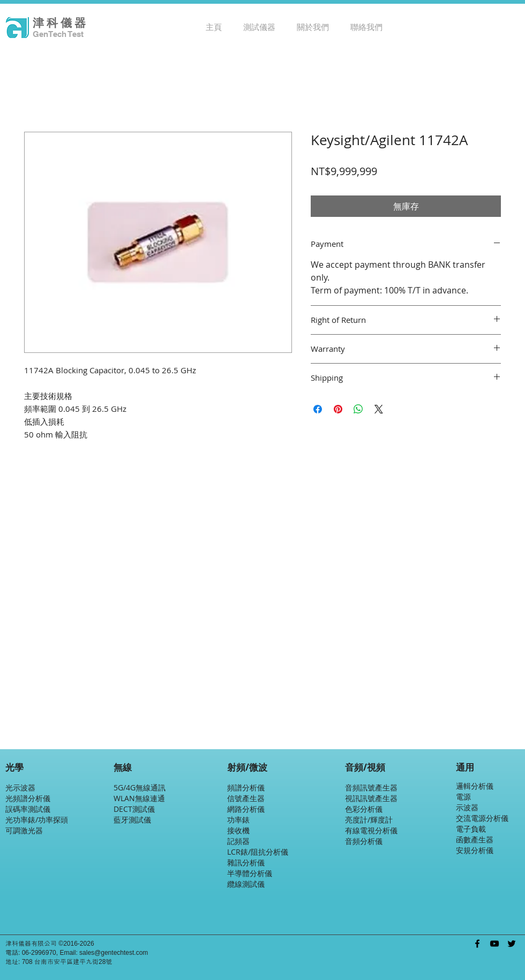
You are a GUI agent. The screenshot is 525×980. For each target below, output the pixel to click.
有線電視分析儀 (371, 830)
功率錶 (238, 820)
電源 (463, 797)
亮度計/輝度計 (369, 820)
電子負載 (471, 829)
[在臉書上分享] (318, 409)
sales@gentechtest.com (114, 953)
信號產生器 (246, 798)
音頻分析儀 (364, 841)
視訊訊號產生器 (371, 798)
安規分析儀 (475, 850)
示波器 (467, 807)
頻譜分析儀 (246, 787)
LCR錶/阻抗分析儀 (258, 852)
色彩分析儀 (364, 809)
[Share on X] (379, 409)
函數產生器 (475, 839)
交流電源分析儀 (482, 818)
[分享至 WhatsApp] (358, 409)
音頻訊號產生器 (371, 787)
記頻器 (238, 841)
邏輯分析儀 (475, 786)
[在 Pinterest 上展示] (338, 409)
